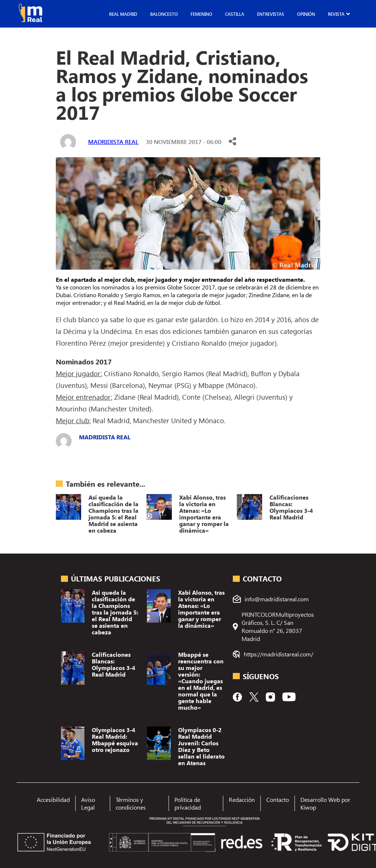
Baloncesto (164, 14)
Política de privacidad (188, 803)
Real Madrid (123, 14)
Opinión (306, 14)
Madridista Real (113, 142)
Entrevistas (271, 14)
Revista (336, 14)
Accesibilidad (53, 799)
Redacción (242, 799)
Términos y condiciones (131, 803)
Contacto (278, 799)
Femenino (201, 14)
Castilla (235, 14)
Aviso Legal (88, 803)
